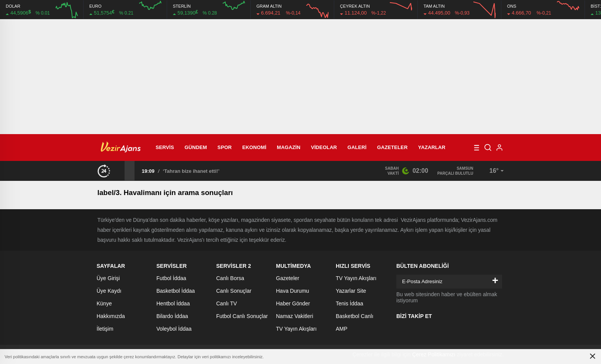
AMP (342, 329)
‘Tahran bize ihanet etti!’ (191, 171)
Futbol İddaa (171, 278)
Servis (165, 147)
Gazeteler (392, 147)
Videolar (324, 147)
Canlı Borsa (230, 278)
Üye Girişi (108, 278)
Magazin (288, 147)
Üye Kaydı (109, 291)
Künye (104, 303)
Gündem (196, 147)
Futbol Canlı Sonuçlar (242, 316)
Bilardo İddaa (172, 316)
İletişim (105, 329)
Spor (224, 147)
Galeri (357, 147)
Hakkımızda (111, 316)
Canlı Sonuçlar (234, 291)
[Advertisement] (300, 77)
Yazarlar (432, 147)
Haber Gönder (293, 303)
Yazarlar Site (351, 291)
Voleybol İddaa (174, 329)
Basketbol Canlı (355, 316)
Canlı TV (227, 303)
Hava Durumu (292, 291)
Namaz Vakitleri (295, 316)
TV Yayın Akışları (296, 329)
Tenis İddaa (350, 303)
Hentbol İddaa (173, 303)
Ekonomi (254, 147)
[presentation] (120, 171)
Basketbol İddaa (176, 291)
